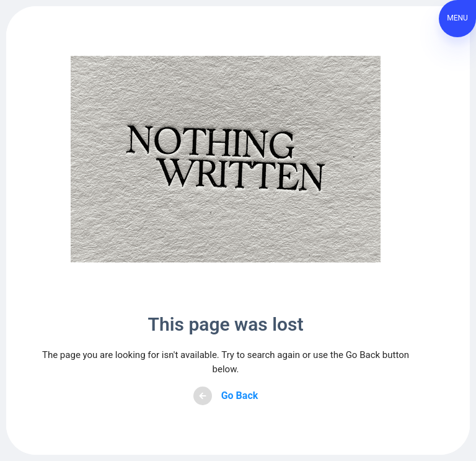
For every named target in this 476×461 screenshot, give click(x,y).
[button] (457, 19)
